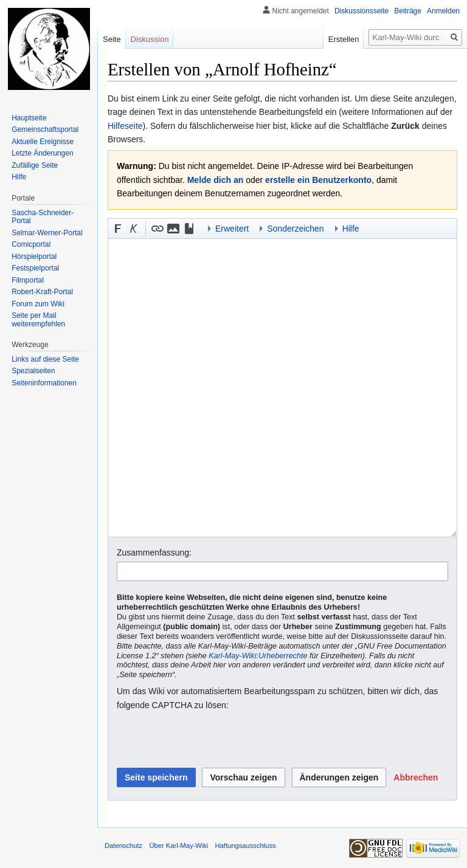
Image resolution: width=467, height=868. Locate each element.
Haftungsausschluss (246, 846)
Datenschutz (123, 846)
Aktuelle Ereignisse (43, 142)
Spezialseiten (33, 371)
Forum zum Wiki (38, 304)
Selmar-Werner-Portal (47, 233)
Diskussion (150, 39)
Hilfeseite (125, 126)
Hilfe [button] (351, 229)
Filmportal (28, 280)
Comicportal (31, 244)
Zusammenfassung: (154, 553)
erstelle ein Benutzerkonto (318, 180)
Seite (112, 39)
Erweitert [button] (232, 229)
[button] (118, 229)
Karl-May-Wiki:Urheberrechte (258, 656)
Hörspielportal (34, 257)
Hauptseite (29, 118)
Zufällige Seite (35, 165)
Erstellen (344, 39)
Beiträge (408, 11)
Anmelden (443, 11)
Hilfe (19, 177)
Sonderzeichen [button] (295, 229)
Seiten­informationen (44, 383)
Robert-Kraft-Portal (42, 292)
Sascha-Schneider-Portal (43, 217)
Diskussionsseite (361, 11)
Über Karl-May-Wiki (178, 846)
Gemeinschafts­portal (45, 129)
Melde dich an (216, 180)
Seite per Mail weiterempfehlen (38, 320)
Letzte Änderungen (42, 153)
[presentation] (209, 740)
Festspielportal (35, 268)
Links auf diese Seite (45, 359)
